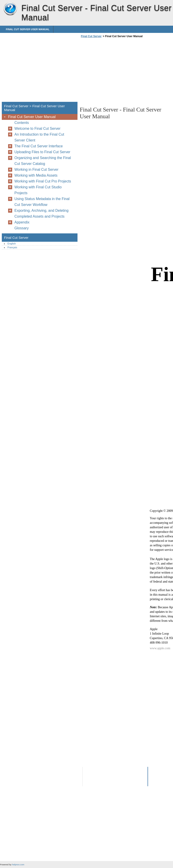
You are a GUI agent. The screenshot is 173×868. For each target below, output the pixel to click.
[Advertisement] (118, 71)
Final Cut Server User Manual (28, 29)
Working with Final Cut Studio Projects (38, 190)
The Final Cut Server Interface (39, 146)
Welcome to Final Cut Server (37, 129)
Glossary (22, 228)
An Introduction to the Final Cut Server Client (39, 137)
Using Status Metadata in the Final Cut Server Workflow (42, 202)
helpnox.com (18, 865)
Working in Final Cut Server (36, 170)
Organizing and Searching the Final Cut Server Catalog (43, 161)
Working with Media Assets (36, 175)
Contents (22, 123)
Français (12, 247)
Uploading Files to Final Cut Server (42, 152)
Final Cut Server (10, 9)
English (12, 244)
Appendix (22, 222)
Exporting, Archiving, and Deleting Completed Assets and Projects (41, 213)
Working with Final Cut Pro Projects (43, 181)
